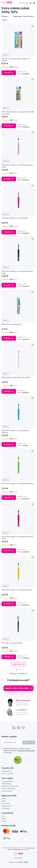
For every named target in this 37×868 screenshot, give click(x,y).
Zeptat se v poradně (7, 773)
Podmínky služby (17, 849)
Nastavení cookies (7, 791)
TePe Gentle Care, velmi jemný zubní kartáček (16, 377)
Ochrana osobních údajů (8, 789)
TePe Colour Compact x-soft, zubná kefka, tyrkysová (15, 432)
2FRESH (26, 862)
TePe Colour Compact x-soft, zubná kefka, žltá (17, 590)
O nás (3, 816)
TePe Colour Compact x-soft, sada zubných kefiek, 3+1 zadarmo (18, 113)
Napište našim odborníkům (19, 688)
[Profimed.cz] (7, 3)
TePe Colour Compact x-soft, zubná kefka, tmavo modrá (17, 272)
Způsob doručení (6, 784)
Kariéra (4, 818)
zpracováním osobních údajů (26, 751)
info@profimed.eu (7, 771)
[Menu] (34, 3)
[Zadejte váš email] (12, 742)
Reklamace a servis (7, 806)
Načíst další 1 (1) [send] (19, 664)
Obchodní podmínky (7, 781)
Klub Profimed (6, 808)
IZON (21, 862)
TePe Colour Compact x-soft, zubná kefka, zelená (17, 484)
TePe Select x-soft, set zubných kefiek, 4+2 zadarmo (16, 60)
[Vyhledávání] (21, 3)
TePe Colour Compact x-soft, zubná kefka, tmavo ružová (17, 538)
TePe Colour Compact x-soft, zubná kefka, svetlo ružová (17, 166)
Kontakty (4, 821)
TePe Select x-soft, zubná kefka (12, 643)
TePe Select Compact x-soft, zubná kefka (15, 218)
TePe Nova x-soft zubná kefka (11, 324)
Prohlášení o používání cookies (10, 786)
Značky (4, 801)
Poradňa (4, 799)
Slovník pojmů (6, 803)
